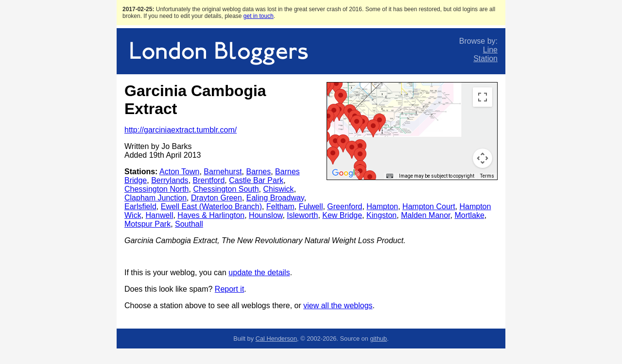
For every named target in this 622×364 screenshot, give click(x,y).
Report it (229, 289)
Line (490, 50)
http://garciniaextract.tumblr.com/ (181, 130)
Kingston (381, 215)
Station (485, 58)
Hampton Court (429, 207)
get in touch (259, 16)
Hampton (382, 207)
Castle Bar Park (256, 180)
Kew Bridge (342, 215)
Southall (189, 224)
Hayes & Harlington (211, 215)
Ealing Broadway (275, 198)
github (378, 339)
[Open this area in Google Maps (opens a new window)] (346, 173)
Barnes (258, 172)
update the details (259, 273)
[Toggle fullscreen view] (483, 97)
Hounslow (266, 215)
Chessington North (157, 189)
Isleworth (302, 215)
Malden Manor (425, 215)
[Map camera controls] (483, 158)
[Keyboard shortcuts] (390, 176)
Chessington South (226, 189)
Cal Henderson (276, 339)
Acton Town (179, 172)
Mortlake (469, 215)
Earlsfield (140, 207)
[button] (336, 86)
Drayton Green (216, 198)
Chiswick (279, 189)
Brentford (209, 180)
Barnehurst (223, 172)
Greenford (345, 207)
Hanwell (160, 215)
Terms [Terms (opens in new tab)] (487, 176)
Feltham (280, 207)
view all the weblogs (338, 306)
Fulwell (311, 207)
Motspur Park (147, 224)
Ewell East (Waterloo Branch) (211, 207)
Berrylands (170, 180)
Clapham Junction (155, 198)
